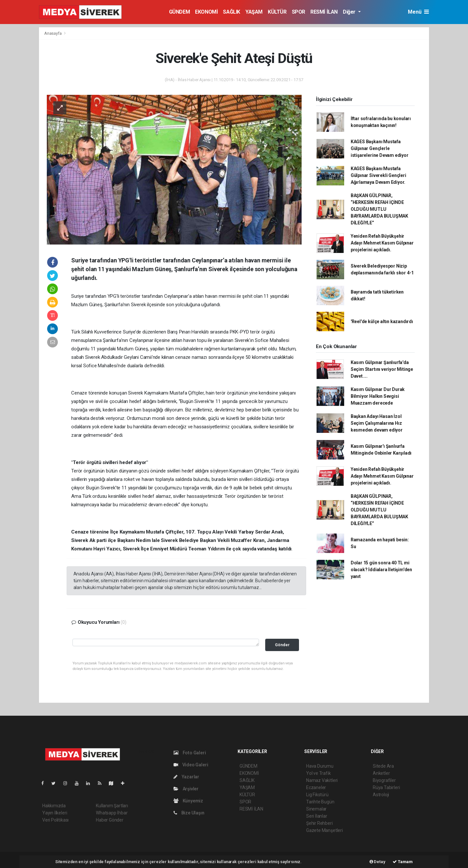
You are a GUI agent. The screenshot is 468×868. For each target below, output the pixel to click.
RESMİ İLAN (324, 12)
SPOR (299, 12)
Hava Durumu (320, 766)
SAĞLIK (232, 12)
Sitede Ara (383, 766)
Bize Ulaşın (189, 813)
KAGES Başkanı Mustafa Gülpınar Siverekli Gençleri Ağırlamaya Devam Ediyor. (378, 175)
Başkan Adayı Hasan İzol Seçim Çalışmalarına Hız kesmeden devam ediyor (377, 423)
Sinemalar (316, 809)
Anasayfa (53, 33)
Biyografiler (384, 780)
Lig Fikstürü (317, 795)
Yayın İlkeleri (55, 813)
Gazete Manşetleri (325, 830)
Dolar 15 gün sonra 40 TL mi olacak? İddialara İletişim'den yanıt (381, 570)
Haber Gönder (110, 820)
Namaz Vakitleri (322, 780)
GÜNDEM (180, 12)
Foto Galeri (190, 753)
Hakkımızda (54, 806)
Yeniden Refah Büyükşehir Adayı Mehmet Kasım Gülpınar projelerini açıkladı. (382, 243)
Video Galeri (191, 765)
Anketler (381, 773)
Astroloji (381, 795)
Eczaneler (316, 787)
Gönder (282, 645)
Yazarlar (186, 777)
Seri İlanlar (317, 816)
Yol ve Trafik (318, 773)
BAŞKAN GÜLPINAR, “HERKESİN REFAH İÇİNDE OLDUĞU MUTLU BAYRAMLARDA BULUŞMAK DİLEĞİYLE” (379, 209)
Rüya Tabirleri (386, 787)
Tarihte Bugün (320, 802)
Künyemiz (188, 801)
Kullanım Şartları (112, 806)
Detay (377, 862)
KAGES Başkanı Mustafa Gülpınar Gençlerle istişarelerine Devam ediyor (380, 148)
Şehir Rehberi (319, 823)
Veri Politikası (55, 820)
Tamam (403, 862)
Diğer (350, 12)
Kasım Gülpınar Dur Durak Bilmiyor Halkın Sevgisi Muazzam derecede (378, 396)
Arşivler (186, 789)
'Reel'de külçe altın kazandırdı (382, 321)
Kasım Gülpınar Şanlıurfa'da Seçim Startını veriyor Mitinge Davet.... (382, 369)
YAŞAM (254, 12)
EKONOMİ (206, 12)
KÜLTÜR (277, 12)
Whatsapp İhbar (112, 813)
